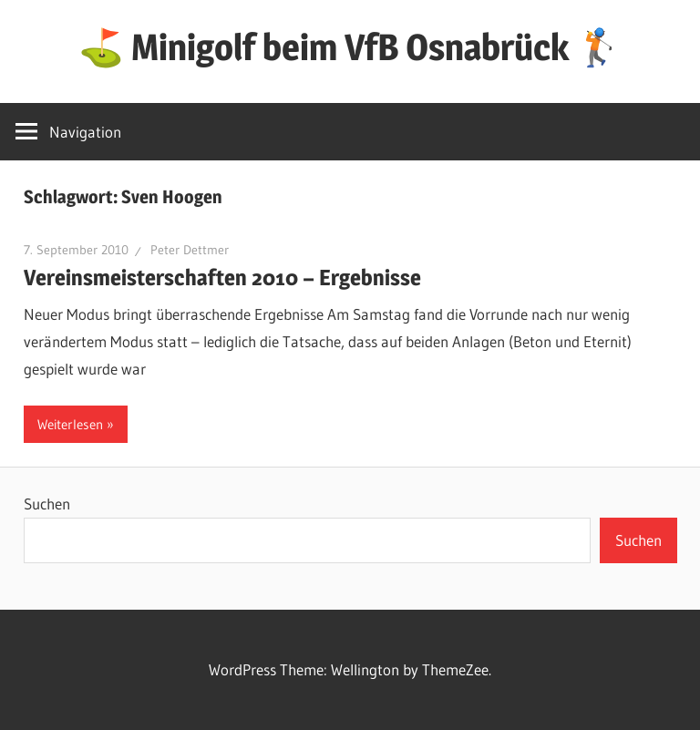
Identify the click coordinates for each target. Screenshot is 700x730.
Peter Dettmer (190, 250)
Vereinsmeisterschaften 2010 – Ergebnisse (222, 278)
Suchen (47, 504)
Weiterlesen (70, 424)
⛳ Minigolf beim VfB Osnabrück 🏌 (350, 47)
